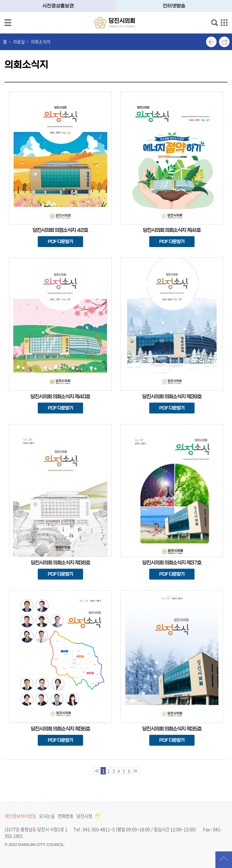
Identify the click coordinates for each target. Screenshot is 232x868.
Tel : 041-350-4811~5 (94, 829)
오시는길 (47, 816)
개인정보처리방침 (20, 816)
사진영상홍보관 (58, 6)
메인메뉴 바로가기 (116, 0)
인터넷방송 (174, 6)
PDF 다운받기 (60, 242)
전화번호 (66, 816)
